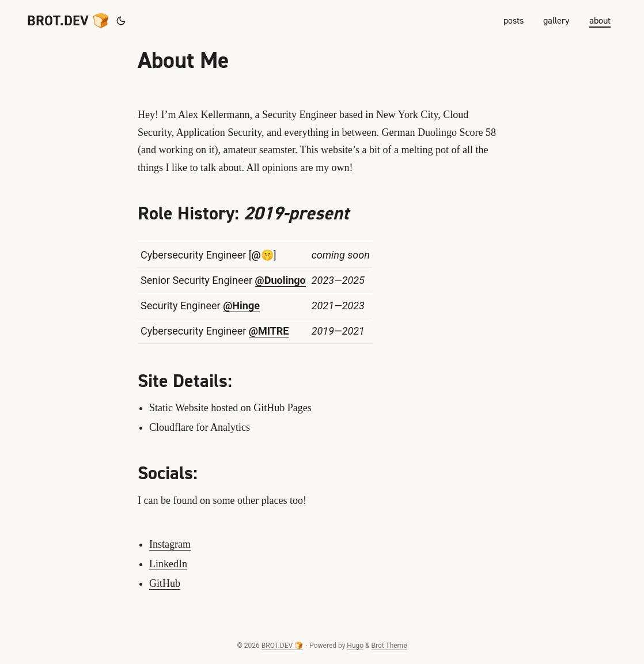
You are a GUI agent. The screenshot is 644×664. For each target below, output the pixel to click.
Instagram (170, 544)
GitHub (165, 583)
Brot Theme (389, 646)
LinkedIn (168, 564)
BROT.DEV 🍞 (68, 21)
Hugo (355, 646)
